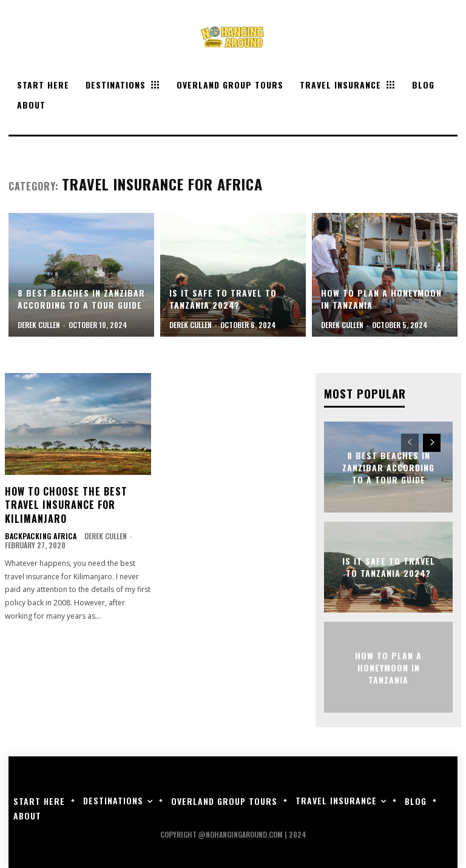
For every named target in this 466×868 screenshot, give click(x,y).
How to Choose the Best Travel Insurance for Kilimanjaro (66, 505)
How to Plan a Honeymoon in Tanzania (388, 666)
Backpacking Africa (38, 536)
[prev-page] (410, 442)
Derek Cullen (100, 536)
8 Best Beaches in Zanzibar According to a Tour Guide (388, 466)
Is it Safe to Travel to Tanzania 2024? (389, 566)
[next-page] (432, 442)
